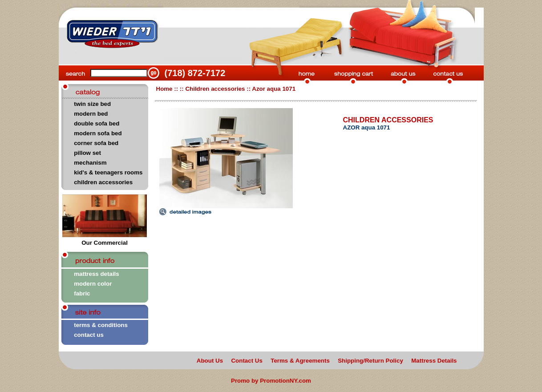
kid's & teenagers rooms (108, 172)
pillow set (87, 153)
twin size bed (92, 104)
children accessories (103, 182)
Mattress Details (434, 361)
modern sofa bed (98, 133)
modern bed (91, 114)
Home (164, 89)
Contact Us (247, 361)
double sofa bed (97, 123)
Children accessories (215, 89)
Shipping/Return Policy (370, 361)
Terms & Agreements (300, 361)
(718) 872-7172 (195, 73)
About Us (210, 361)
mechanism (90, 163)
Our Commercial (105, 240)
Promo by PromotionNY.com (271, 381)
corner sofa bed (96, 143)
